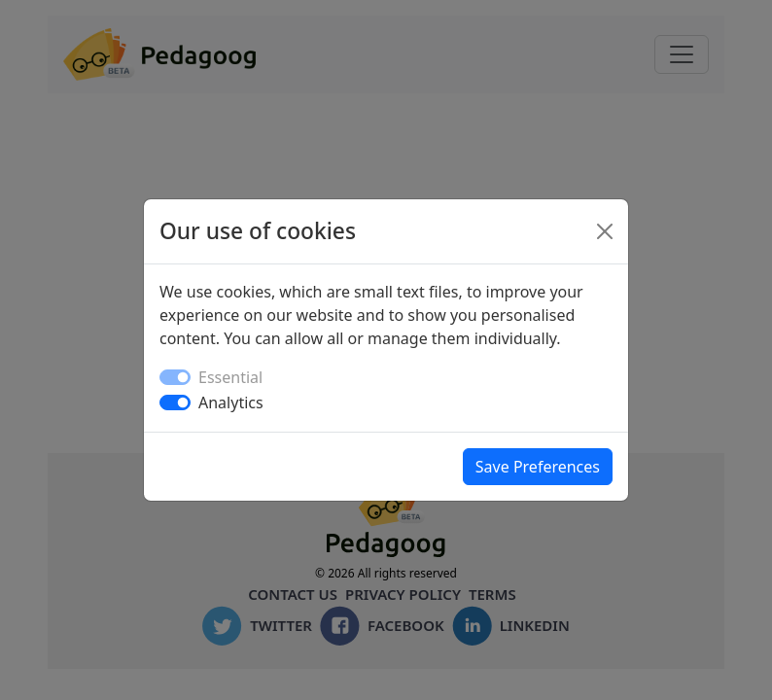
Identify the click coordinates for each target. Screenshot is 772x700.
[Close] (605, 231)
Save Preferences (538, 467)
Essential (230, 377)
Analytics (231, 402)
